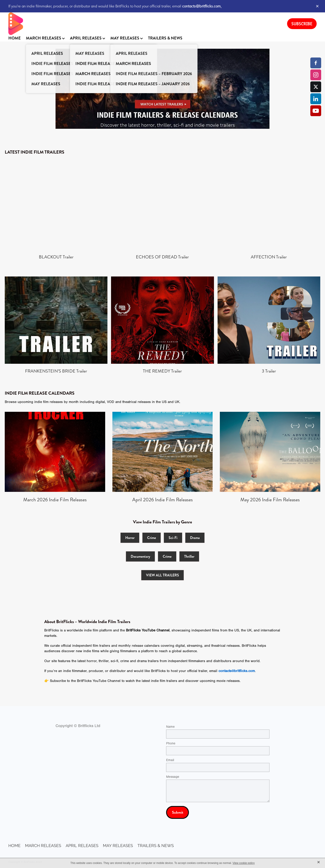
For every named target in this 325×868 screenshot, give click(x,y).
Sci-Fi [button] (173, 538)
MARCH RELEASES (45, 38)
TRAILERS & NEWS (165, 38)
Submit (178, 812)
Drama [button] (195, 538)
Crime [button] (152, 538)
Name (170, 727)
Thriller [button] (189, 556)
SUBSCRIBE (302, 24)
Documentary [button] (140, 556)
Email (170, 760)
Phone (171, 743)
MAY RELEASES (127, 38)
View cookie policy (244, 863)
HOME (15, 38)
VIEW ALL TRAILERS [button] (162, 575)
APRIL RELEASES (88, 38)
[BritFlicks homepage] (143, 24)
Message (173, 777)
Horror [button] (130, 538)
